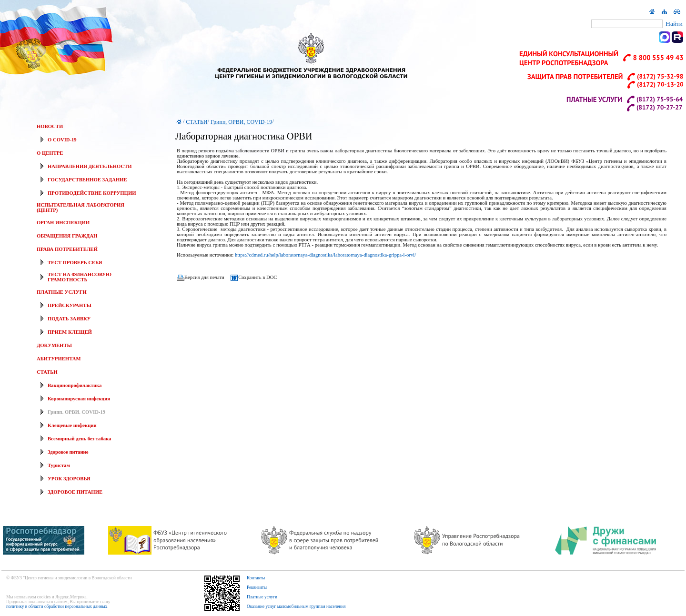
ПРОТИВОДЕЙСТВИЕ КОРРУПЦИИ (92, 193)
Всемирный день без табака (79, 439)
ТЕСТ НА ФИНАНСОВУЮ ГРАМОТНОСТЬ (80, 277)
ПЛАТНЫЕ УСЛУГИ (62, 292)
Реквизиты (257, 587)
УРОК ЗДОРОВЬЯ (69, 479)
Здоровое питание (68, 452)
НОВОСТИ (50, 126)
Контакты (256, 578)
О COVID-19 (62, 140)
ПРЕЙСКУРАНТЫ (70, 305)
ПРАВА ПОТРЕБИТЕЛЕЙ (67, 249)
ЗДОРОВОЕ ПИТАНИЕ (75, 492)
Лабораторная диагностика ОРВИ (244, 136)
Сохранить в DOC (257, 278)
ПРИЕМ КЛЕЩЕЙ (70, 332)
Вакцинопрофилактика (75, 385)
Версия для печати (204, 278)
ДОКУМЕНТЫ (54, 345)
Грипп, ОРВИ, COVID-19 (76, 412)
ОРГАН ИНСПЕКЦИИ (63, 223)
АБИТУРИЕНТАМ (59, 359)
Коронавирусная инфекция (79, 399)
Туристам (59, 465)
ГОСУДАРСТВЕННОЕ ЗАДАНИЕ (87, 180)
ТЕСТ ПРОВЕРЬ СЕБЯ (75, 263)
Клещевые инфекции (72, 425)
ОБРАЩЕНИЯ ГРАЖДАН (67, 236)
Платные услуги (262, 597)
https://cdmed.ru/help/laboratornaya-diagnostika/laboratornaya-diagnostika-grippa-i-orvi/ (325, 255)
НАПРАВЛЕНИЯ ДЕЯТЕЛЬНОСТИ (90, 166)
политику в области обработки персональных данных (57, 606)
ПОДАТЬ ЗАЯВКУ (69, 319)
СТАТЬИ (47, 372)
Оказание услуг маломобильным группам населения (296, 606)
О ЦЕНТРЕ (50, 153)
